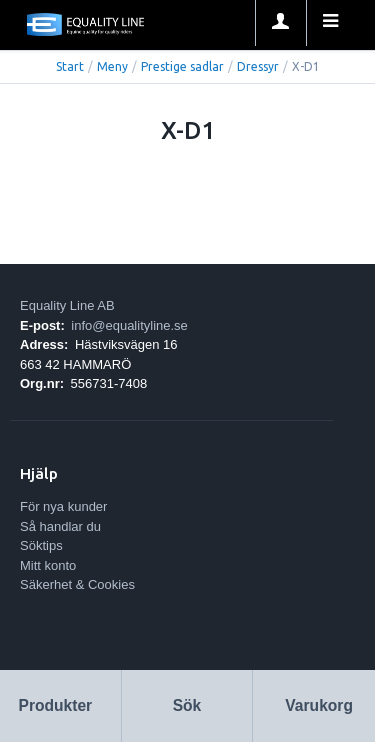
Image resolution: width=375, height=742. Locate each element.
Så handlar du (60, 526)
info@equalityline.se (129, 325)
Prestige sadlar (182, 66)
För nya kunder (63, 506)
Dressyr (258, 66)
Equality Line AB (67, 305)
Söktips (41, 545)
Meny (112, 66)
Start (70, 66)
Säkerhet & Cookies (77, 584)
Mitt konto (48, 565)
